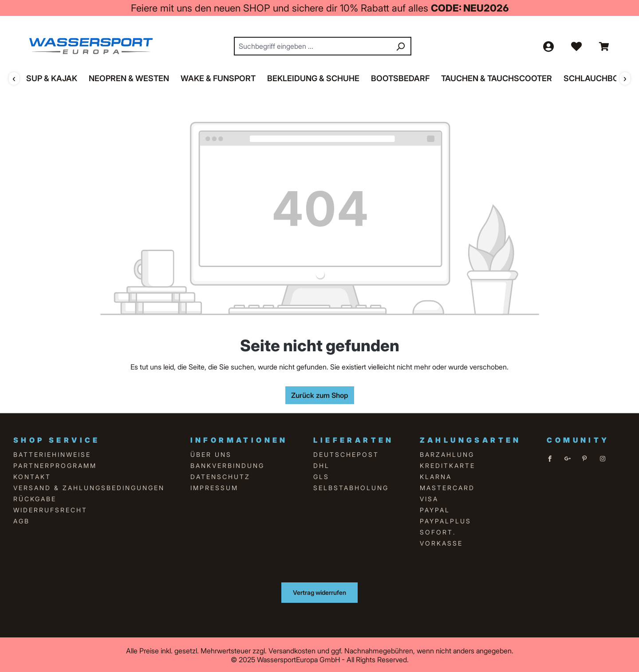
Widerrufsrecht (50, 509)
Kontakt (32, 476)
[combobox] (313, 46)
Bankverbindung (227, 465)
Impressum (214, 487)
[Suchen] (400, 46)
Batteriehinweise (52, 454)
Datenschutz (220, 476)
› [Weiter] (625, 78)
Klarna (436, 476)
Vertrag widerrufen (319, 591)
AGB (22, 520)
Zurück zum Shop (320, 394)
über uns (211, 454)
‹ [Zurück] (14, 78)
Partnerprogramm (55, 465)
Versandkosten (292, 650)
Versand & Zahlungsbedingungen (89, 487)
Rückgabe (35, 498)
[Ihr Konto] (548, 46)
